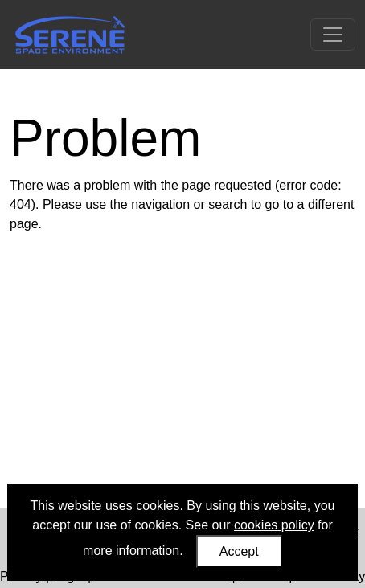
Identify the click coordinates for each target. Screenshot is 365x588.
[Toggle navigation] (333, 35)
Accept (239, 551)
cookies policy (274, 525)
